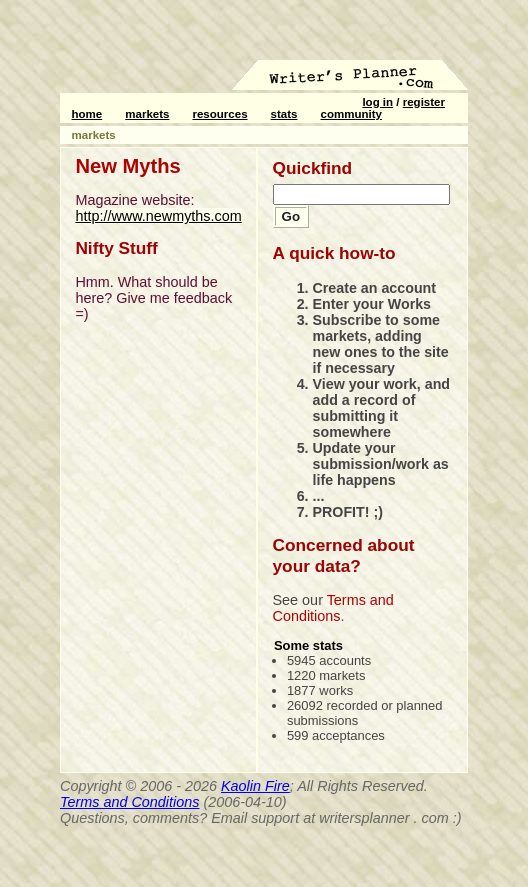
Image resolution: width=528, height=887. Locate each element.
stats (284, 114)
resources (219, 114)
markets (147, 114)
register (424, 102)
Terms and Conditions (333, 608)
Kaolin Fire (255, 786)
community (351, 114)
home (87, 114)
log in (377, 102)
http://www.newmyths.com (158, 216)
